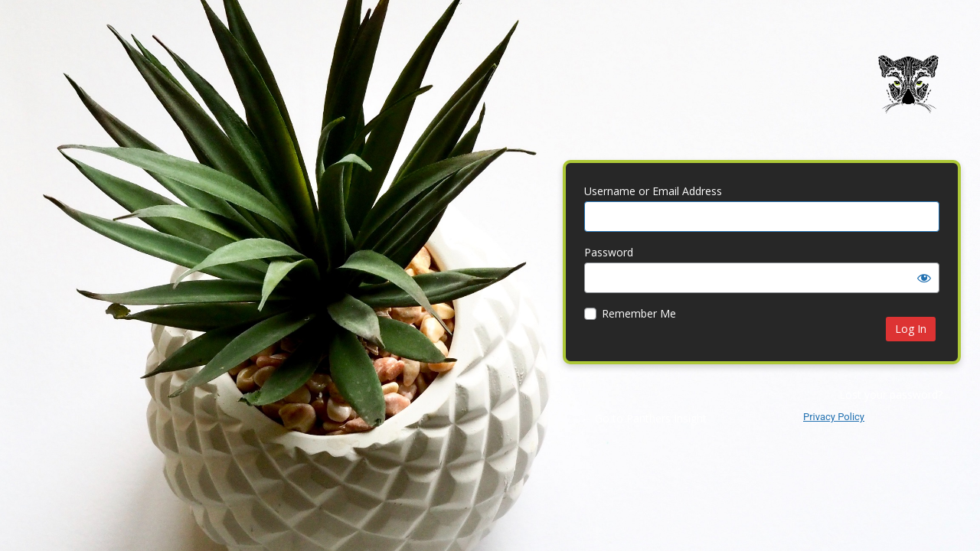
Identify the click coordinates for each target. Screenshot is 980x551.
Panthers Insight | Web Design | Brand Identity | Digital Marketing (908, 95)
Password (609, 252)
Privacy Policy (834, 417)
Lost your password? (891, 395)
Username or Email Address (653, 191)
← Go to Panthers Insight (644, 418)
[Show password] (924, 278)
